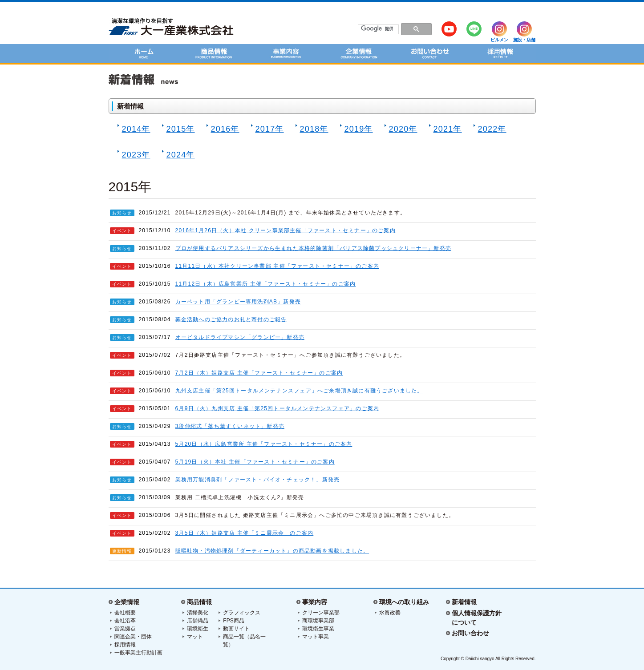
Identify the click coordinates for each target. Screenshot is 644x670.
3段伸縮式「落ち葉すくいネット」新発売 (230, 426)
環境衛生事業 (318, 629)
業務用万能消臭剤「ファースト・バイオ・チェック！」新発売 (258, 480)
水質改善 (390, 613)
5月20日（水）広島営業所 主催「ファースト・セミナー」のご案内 (264, 444)
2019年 (356, 129)
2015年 (178, 129)
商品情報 (199, 602)
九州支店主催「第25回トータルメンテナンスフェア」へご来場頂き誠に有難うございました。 (299, 391)
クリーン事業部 (321, 613)
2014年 (134, 129)
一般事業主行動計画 (138, 653)
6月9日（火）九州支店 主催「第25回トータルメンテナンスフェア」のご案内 (277, 408)
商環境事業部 (318, 621)
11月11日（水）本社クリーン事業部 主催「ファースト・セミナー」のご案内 (277, 266)
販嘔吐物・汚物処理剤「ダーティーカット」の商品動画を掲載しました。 (272, 551)
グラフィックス (242, 613)
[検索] (378, 29)
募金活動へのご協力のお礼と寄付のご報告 (231, 319)
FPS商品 (233, 621)
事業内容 (315, 602)
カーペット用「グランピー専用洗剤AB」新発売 (238, 302)
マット (195, 637)
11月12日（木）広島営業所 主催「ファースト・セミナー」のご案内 (266, 284)
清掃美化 (198, 613)
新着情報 (464, 602)
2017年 (267, 129)
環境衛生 (198, 629)
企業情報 (127, 602)
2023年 (134, 155)
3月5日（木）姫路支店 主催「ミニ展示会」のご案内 (245, 533)
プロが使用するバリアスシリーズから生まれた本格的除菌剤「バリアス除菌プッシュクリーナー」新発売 (313, 248)
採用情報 (125, 645)
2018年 (312, 129)
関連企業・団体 (133, 637)
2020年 (401, 129)
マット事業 (316, 637)
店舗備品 (198, 621)
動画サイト (236, 629)
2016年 (223, 129)
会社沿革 (125, 621)
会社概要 (125, 613)
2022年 (490, 129)
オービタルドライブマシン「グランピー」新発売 (240, 337)
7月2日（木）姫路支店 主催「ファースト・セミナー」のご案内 (259, 373)
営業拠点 (125, 629)
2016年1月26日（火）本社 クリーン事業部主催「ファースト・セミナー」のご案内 (286, 230)
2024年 (178, 155)
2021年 (446, 129)
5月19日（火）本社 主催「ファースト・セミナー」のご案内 (255, 462)
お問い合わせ (470, 633)
